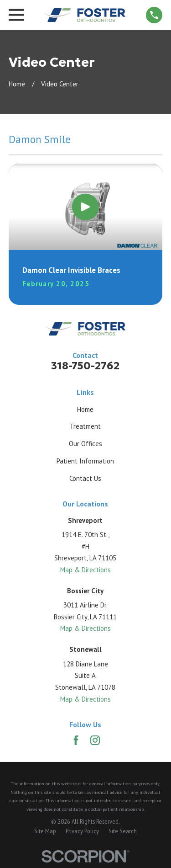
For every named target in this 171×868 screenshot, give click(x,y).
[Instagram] (95, 740)
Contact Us (85, 478)
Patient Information (85, 461)
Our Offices (85, 444)
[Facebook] (76, 740)
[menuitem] (45, 831)
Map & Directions (85, 570)
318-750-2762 (85, 366)
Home (85, 409)
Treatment (85, 426)
